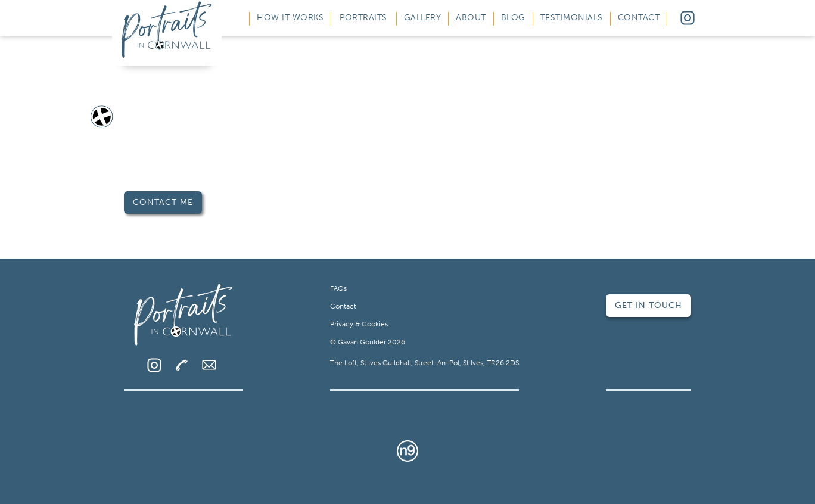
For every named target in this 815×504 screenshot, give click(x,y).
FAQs (338, 288)
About (471, 18)
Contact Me (163, 202)
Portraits (363, 18)
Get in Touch (648, 305)
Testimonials (572, 18)
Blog (513, 18)
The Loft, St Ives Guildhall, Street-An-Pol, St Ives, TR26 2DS (424, 363)
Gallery (423, 18)
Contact (639, 18)
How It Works (290, 18)
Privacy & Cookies (359, 324)
